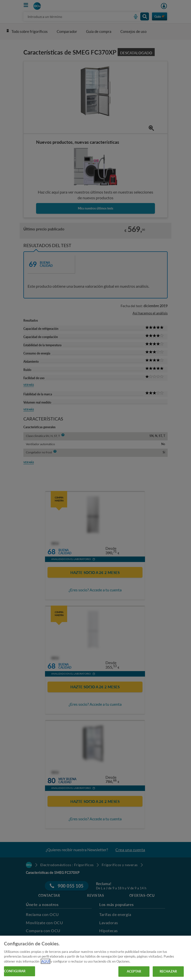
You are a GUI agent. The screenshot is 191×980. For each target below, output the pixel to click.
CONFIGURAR (15, 971)
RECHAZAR (168, 971)
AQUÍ (46, 961)
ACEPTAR (134, 971)
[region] (95, 958)
